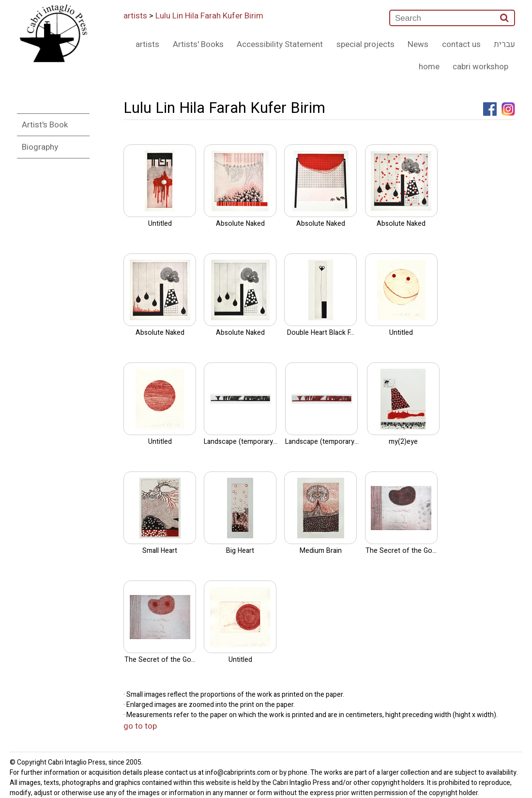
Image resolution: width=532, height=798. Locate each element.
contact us (461, 44)
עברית (504, 44)
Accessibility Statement (280, 44)
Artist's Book (45, 125)
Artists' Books (198, 44)
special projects (365, 44)
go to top (140, 726)
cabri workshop (480, 67)
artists (135, 16)
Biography (40, 147)
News (418, 44)
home (429, 67)
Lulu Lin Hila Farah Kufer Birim (209, 16)
